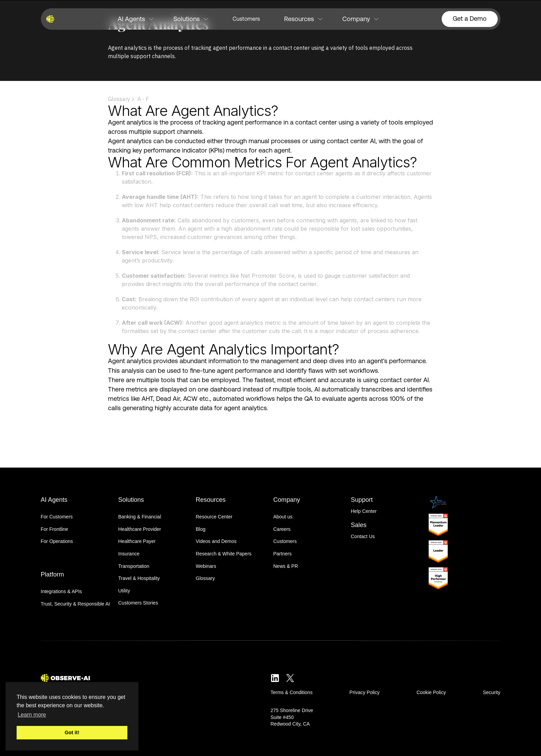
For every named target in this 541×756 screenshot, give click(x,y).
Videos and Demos (216, 541)
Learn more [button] (32, 715)
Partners (283, 554)
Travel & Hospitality (139, 578)
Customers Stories (138, 603)
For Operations (57, 541)
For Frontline (55, 529)
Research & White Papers (224, 554)
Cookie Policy (431, 692)
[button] (136, 19)
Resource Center (214, 517)
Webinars (206, 566)
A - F (143, 99)
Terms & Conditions (292, 692)
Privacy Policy (365, 692)
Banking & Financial (140, 517)
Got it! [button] (72, 732)
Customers (246, 19)
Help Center (364, 511)
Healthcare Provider (140, 529)
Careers (282, 529)
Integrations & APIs (61, 591)
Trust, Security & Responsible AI (75, 604)
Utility (124, 591)
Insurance (129, 554)
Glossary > (121, 99)
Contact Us (363, 536)
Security (492, 692)
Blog (201, 529)
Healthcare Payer (137, 541)
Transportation (134, 566)
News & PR (286, 566)
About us (283, 517)
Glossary (205, 578)
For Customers (57, 517)
